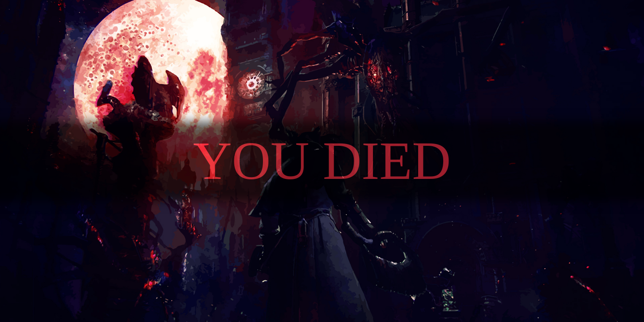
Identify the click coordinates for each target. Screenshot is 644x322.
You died (322, 161)
